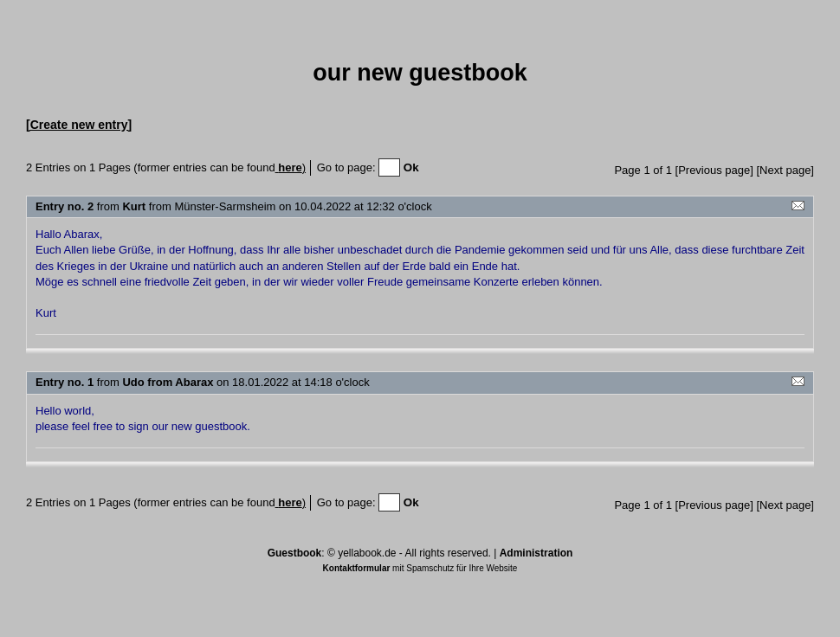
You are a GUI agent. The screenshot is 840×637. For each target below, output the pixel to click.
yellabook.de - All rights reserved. (414, 553)
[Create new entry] (79, 125)
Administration (536, 553)
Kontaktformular (357, 568)
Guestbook (295, 553)
